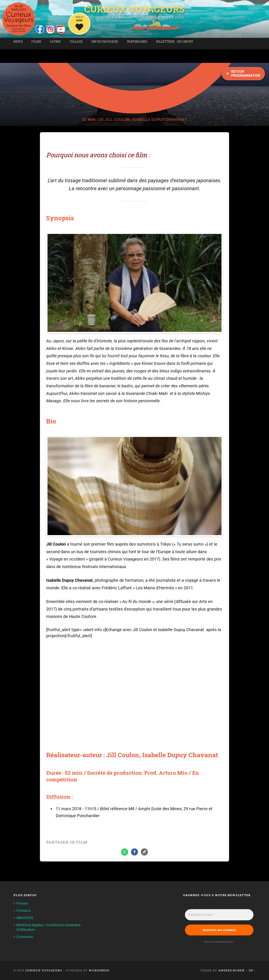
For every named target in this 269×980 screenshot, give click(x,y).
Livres (55, 42)
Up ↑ (252, 970)
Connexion (25, 937)
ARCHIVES (25, 918)
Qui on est (185, 42)
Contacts (24, 910)
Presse (22, 903)
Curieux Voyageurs (134, 9)
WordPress (99, 970)
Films (36, 42)
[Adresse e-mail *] (219, 915)
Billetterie (165, 42)
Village (76, 42)
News (18, 42)
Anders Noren (231, 970)
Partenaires (137, 42)
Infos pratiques (105, 42)
